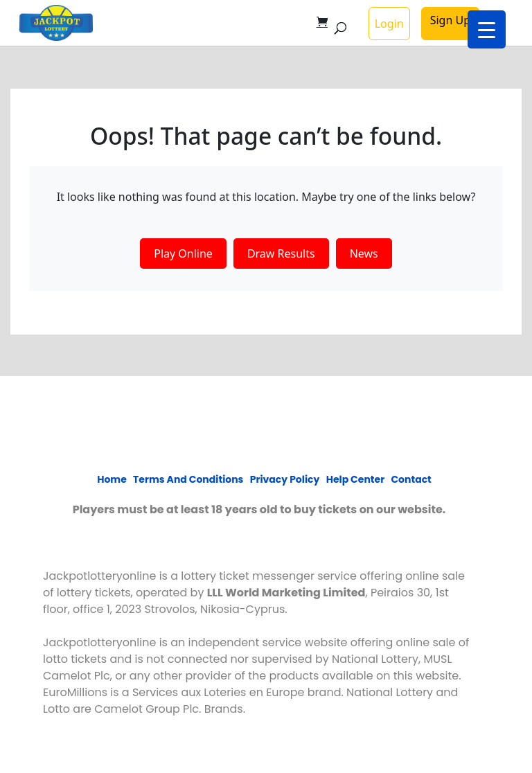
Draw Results (281, 254)
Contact (411, 479)
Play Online (183, 254)
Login (389, 24)
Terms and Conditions (188, 479)
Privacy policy (285, 479)
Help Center (356, 479)
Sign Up (450, 20)
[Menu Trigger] (487, 29)
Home (112, 479)
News (364, 254)
